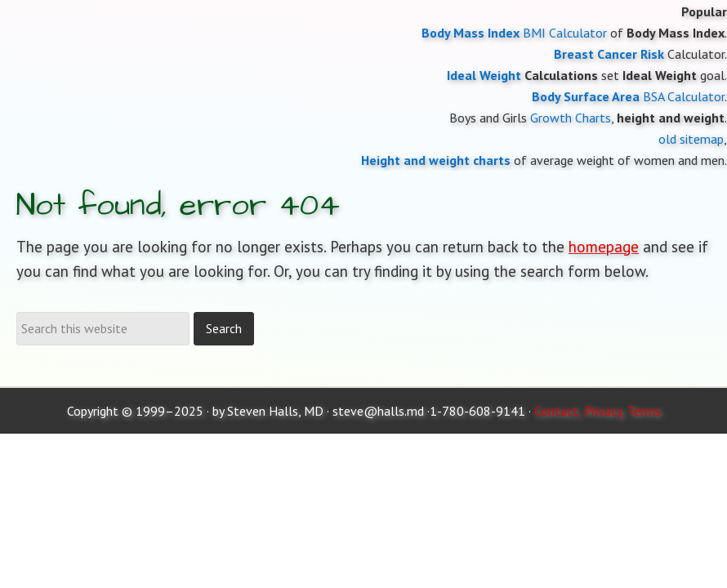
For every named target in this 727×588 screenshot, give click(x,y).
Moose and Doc (363, 0)
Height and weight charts (436, 160)
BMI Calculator (565, 33)
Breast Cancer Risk (609, 54)
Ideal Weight (484, 75)
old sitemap (691, 139)
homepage (604, 247)
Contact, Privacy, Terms (598, 411)
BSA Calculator (684, 96)
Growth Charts (571, 118)
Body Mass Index (471, 33)
